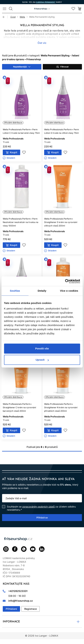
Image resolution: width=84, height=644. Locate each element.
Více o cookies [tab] (69, 291)
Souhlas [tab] (15, 291)
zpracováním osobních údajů (38, 507)
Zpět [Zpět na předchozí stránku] (5, 17)
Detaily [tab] (42, 291)
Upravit (42, 360)
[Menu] (4, 9)
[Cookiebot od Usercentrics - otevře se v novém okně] (65, 281)
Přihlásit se (42, 517)
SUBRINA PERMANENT (46, 2)
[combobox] (22, 67)
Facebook (15, 549)
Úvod (13, 17)
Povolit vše (42, 348)
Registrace (31, 609)
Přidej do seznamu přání (24, 152)
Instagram (6, 549)
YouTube (33, 549)
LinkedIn (42, 549)
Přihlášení (11, 609)
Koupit (14, 152)
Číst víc (42, 43)
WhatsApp (24, 549)
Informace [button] (11, 622)
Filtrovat (64, 67)
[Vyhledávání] (11, 9)
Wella (22, 17)
